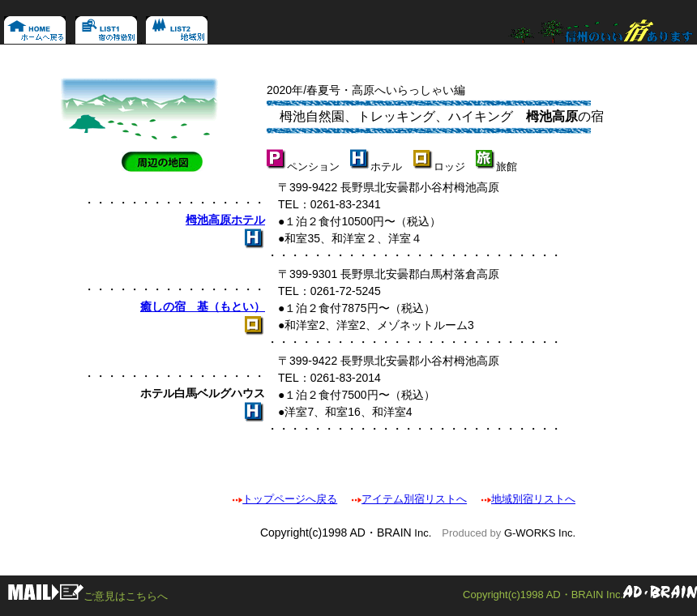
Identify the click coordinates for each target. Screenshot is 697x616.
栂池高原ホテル (225, 220)
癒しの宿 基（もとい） (203, 306)
